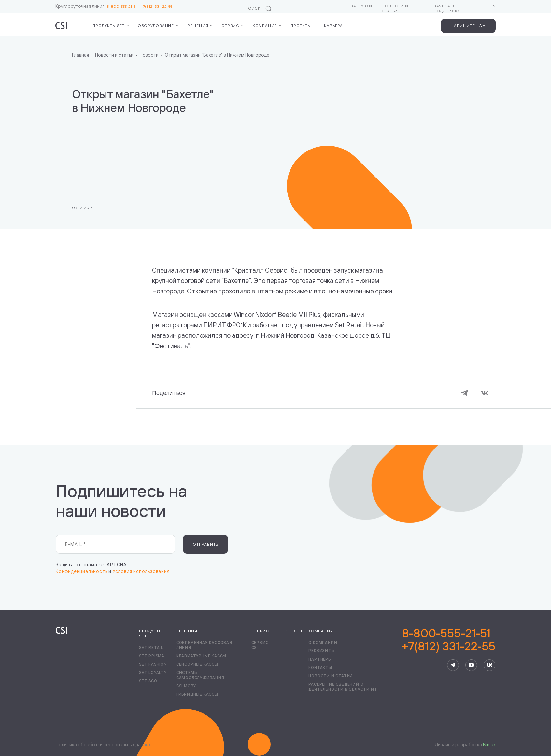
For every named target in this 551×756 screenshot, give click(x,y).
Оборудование (156, 26)
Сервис (230, 26)
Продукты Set (109, 26)
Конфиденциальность (81, 571)
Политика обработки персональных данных (103, 744)
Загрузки (361, 6)
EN (493, 6)
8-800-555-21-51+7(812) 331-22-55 (449, 640)
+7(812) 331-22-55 (156, 6)
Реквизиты (322, 651)
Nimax (489, 744)
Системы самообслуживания (200, 675)
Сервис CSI (260, 645)
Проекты (301, 26)
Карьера (333, 26)
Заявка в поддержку (447, 8)
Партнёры (320, 659)
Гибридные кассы (197, 694)
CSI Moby (186, 686)
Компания (265, 26)
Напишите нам (468, 26)
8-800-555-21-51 (124, 6)
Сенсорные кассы (197, 664)
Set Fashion (153, 664)
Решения (198, 26)
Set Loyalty (153, 672)
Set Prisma (152, 656)
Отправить (205, 544)
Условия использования (141, 571)
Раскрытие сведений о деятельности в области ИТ (343, 687)
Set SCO (148, 681)
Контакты (320, 668)
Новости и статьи (395, 8)
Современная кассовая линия (204, 645)
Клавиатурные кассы (201, 656)
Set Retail (151, 647)
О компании (323, 642)
